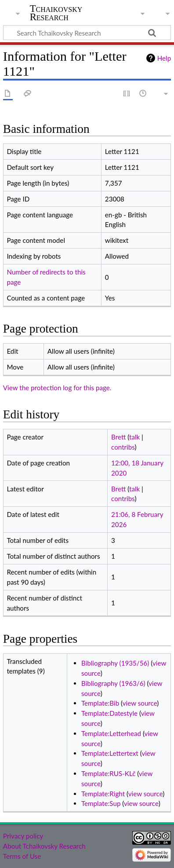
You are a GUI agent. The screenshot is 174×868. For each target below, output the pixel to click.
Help (164, 58)
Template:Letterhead (111, 733)
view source (140, 703)
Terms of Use (22, 856)
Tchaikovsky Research (56, 13)
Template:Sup (101, 803)
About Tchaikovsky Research (44, 846)
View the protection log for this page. (57, 388)
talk (134, 437)
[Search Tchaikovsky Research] (87, 33)
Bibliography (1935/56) (115, 663)
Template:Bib (100, 703)
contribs (123, 447)
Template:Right (103, 794)
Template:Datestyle (109, 713)
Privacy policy (23, 836)
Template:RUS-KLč (108, 773)
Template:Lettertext (110, 753)
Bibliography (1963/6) (113, 683)
